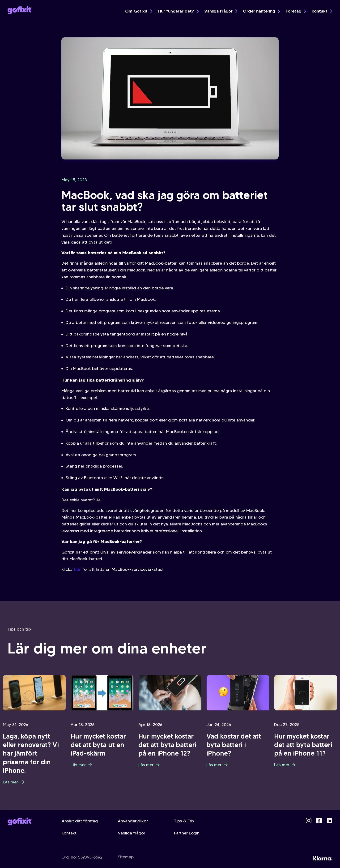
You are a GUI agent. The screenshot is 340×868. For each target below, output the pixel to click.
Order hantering (261, 11)
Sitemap (126, 857)
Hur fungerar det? (178, 11)
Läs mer (13, 782)
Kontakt (322, 11)
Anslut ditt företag (80, 821)
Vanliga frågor (221, 11)
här (77, 569)
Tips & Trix (184, 821)
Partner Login (187, 833)
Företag (296, 11)
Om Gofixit (139, 11)
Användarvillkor (133, 821)
